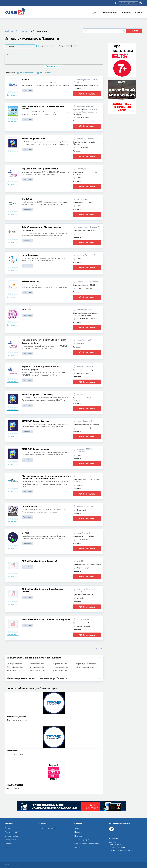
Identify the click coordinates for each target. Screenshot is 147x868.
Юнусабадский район (15, 671)
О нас (77, 828)
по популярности (26, 73)
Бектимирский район (38, 664)
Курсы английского (13, 836)
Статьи (139, 13)
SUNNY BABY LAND (31, 282)
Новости (126, 13)
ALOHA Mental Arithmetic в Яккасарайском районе (43, 107)
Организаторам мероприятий (87, 844)
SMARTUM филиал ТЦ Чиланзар (38, 394)
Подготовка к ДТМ (12, 832)
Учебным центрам (82, 840)
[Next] (101, 649)
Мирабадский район (61, 664)
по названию (44, 73)
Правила (78, 836)
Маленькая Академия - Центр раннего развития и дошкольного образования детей (46, 477)
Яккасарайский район (38, 671)
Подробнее (27, 90)
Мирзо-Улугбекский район (86, 664)
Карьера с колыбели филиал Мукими (40, 169)
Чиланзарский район (61, 667)
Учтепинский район (37, 667)
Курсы (95, 13)
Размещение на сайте (49, 828)
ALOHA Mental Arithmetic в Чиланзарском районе (46, 619)
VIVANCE (26, 310)
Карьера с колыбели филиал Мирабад (41, 366)
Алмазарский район (14, 664)
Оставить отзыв (13, 95)
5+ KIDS (26, 533)
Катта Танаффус (30, 255)
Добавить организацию (129, 3)
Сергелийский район (15, 667)
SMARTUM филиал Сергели (35, 421)
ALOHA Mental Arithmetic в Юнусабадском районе (43, 590)
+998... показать (87, 94)
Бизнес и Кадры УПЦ (32, 506)
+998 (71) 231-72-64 (117, 845)
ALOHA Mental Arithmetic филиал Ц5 (40, 561)
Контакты (78, 848)
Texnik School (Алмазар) (16, 717)
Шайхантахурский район (85, 667)
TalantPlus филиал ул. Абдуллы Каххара (41, 227)
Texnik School (12, 751)
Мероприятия (110, 13)
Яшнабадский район (61, 671)
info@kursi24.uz (116, 842)
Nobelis (26, 80)
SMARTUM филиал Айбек (34, 139)
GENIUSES (27, 199)
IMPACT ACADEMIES (15, 785)
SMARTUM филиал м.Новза (35, 449)
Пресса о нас (80, 832)
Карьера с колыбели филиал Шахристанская (44, 340)
